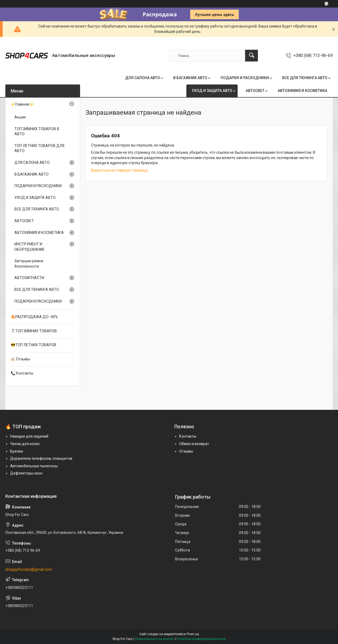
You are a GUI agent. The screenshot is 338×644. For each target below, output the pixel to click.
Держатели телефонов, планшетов (41, 458)
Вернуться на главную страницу (119, 170)
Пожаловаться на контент (155, 639)
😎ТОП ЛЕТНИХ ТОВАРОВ (34, 345)
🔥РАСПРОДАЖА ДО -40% (34, 317)
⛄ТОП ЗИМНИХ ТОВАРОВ (34, 331)
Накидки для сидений (29, 436)
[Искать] (251, 56)
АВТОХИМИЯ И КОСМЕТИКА (302, 91)
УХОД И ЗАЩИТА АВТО (212, 91)
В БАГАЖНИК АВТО (190, 78)
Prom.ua (193, 634)
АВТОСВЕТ (255, 91)
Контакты (188, 436)
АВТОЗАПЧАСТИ (29, 278)
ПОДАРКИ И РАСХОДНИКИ (245, 78)
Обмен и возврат (194, 444)
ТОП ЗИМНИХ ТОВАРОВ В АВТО (37, 132)
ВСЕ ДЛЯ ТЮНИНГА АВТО (305, 78)
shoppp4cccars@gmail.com (29, 569)
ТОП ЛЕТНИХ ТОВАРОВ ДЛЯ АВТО (39, 148)
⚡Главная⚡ (22, 104)
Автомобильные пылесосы (34, 466)
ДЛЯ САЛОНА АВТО (143, 78)
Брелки (17, 451)
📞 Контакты (22, 373)
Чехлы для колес (25, 444)
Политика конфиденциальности (201, 639)
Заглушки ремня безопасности (29, 264)
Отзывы (186, 451)
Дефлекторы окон (26, 473)
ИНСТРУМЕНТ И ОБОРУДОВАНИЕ (30, 247)
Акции (20, 117)
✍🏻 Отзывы (20, 359)
